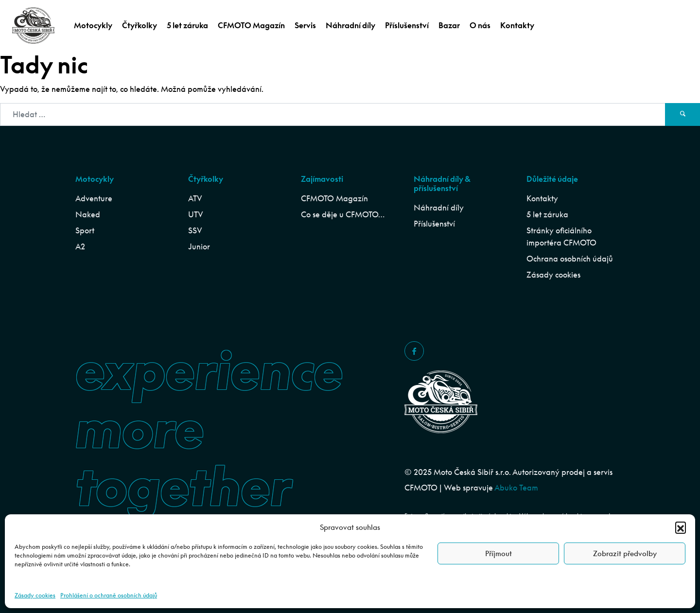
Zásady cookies (35, 595)
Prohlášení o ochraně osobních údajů (109, 595)
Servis (305, 25)
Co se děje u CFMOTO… (343, 214)
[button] (681, 527)
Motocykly (93, 25)
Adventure (94, 198)
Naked (88, 214)
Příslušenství (407, 25)
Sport (85, 230)
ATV (195, 198)
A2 (80, 246)
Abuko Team (516, 488)
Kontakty (517, 25)
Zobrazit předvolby (625, 553)
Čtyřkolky (140, 25)
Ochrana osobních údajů (570, 259)
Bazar (449, 25)
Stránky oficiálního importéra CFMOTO (561, 236)
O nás (480, 25)
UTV (196, 214)
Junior (199, 246)
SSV (195, 230)
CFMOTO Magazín (251, 25)
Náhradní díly (350, 25)
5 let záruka (187, 25)
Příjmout (499, 553)
